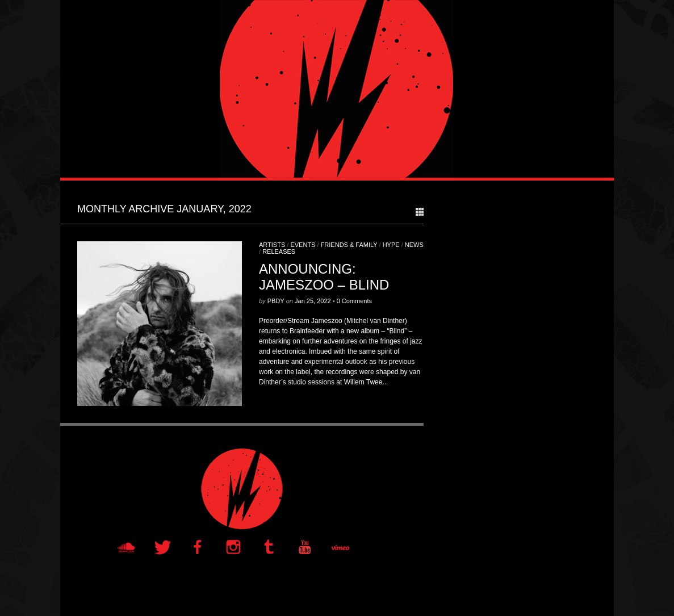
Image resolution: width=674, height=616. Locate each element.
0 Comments (354, 301)
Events (303, 245)
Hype (391, 245)
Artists (272, 245)
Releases (279, 252)
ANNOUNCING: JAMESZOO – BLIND (324, 277)
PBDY (276, 301)
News (414, 245)
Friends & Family (349, 245)
